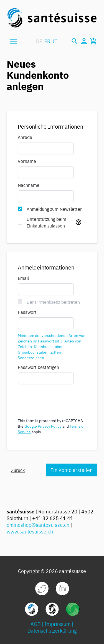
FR (47, 41)
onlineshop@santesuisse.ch (38, 525)
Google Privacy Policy (43, 426)
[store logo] (52, 18)
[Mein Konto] (84, 41)
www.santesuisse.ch (30, 531)
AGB (36, 624)
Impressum (58, 624)
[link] (42, 589)
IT (55, 41)
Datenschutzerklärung (52, 630)
